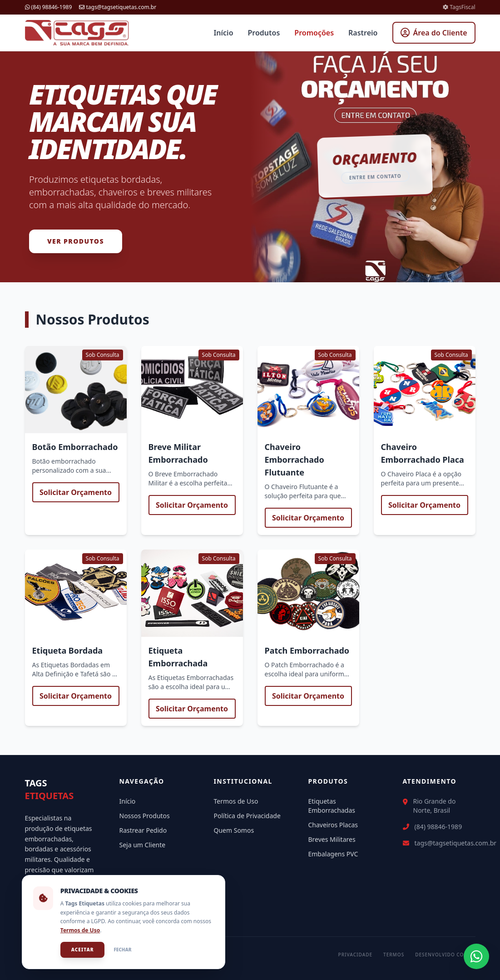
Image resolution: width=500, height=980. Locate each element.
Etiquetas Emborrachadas (332, 806)
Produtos (264, 33)
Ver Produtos (76, 241)
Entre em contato (375, 177)
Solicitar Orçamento (76, 492)
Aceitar (83, 950)
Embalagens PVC (333, 854)
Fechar (123, 950)
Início (223, 33)
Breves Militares (332, 839)
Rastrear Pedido (143, 830)
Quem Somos (234, 830)
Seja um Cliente (143, 845)
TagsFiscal (459, 7)
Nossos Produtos (145, 816)
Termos (394, 955)
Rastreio (363, 33)
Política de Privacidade (247, 816)
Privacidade (356, 955)
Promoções (314, 33)
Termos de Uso (236, 801)
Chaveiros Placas (333, 825)
